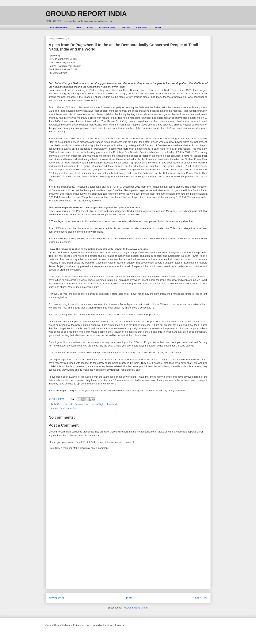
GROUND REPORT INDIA (86, 14)
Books (90, 28)
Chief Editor (142, 28)
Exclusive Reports (107, 28)
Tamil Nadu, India (69, 408)
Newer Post (56, 598)
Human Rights (97, 404)
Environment (81, 404)
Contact (157, 28)
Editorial (126, 28)
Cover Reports (65, 404)
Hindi (78, 28)
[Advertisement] (128, 562)
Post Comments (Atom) (136, 608)
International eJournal (59, 28)
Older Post (201, 598)
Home (129, 598)
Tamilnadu (112, 404)
